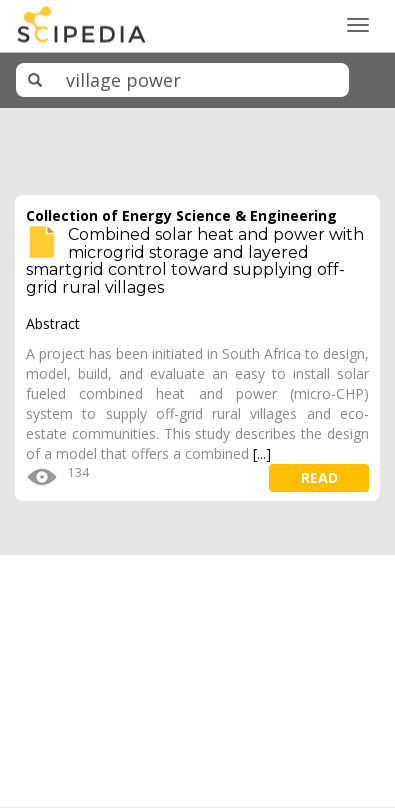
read (319, 477)
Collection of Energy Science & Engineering (181, 215)
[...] (262, 453)
